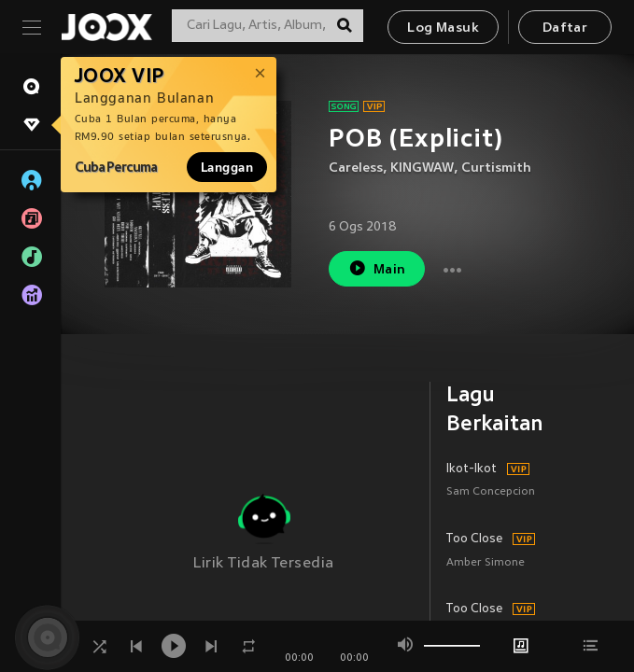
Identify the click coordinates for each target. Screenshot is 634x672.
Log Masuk (443, 28)
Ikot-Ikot (472, 469)
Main (377, 268)
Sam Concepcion (491, 492)
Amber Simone (486, 563)
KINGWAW (422, 168)
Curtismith (496, 168)
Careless (356, 168)
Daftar (565, 28)
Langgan (227, 167)
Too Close (474, 539)
